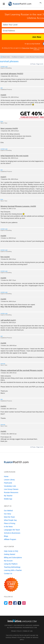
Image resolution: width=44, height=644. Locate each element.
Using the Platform (11, 564)
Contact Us (8, 573)
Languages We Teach (12, 530)
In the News (8, 527)
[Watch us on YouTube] (10, 603)
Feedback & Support (18, 57)
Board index (6, 57)
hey (2, 257)
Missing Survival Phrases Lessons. (15, 206)
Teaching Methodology (12, 567)
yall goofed (5, 320)
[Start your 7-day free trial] (11, 585)
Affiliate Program (10, 539)
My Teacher (8, 496)
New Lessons (6, 128)
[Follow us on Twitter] (6, 603)
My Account (8, 561)
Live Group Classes (11, 489)
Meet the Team (9, 517)
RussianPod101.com (30, 628)
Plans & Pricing (10, 523)
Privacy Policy (33, 48)
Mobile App (8, 499)
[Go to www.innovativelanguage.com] (22, 621)
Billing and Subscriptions (13, 558)
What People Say (10, 520)
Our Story (8, 514)
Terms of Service (32, 637)
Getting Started (10, 554)
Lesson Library (9, 480)
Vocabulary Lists (10, 486)
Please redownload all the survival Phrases (19, 370)
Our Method (8, 511)
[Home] (20, 6)
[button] (40, 4)
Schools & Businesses (12, 533)
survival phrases (9, 61)
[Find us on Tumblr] (19, 603)
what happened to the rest (11, 156)
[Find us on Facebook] (15, 603)
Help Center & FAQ (11, 551)
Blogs (6, 536)
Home (6, 476)
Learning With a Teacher (13, 570)
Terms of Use (26, 48)
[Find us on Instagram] (24, 603)
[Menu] (4, 4)
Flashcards (8, 483)
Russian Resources (11, 492)
